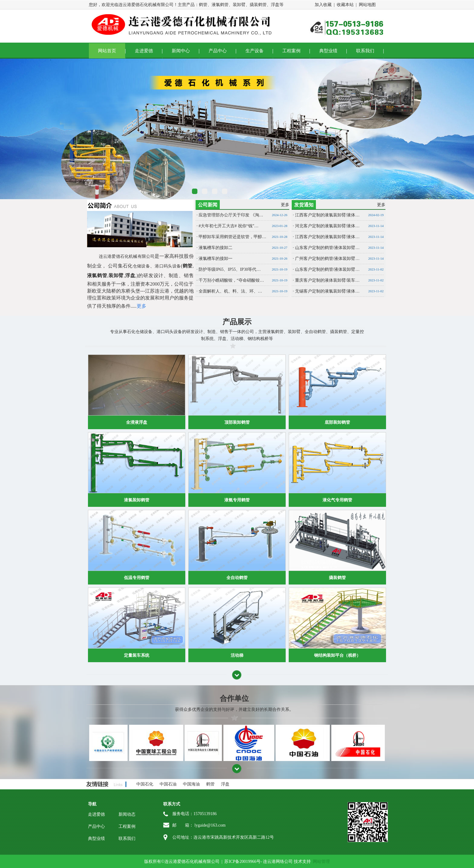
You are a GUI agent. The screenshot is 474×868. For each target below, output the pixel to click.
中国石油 (168, 784)
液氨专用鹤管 (237, 500)
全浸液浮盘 (137, 422)
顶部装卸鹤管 (237, 422)
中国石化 (145, 784)
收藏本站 (345, 5)
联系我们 (365, 51)
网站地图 (367, 5)
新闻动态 (127, 814)
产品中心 (218, 51)
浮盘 (275, 5)
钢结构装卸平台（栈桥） (337, 655)
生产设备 (255, 51)
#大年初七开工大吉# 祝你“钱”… (229, 226)
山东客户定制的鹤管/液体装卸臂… (327, 248)
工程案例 (291, 51)
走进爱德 (144, 51)
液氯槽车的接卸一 (216, 259)
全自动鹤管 (315, 332)
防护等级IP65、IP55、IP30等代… (230, 269)
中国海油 (191, 784)
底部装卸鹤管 (337, 422)
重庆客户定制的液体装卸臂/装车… (327, 280)
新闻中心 (181, 51)
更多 (285, 205)
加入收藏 (323, 5)
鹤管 (203, 5)
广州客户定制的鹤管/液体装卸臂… (327, 259)
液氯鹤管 (220, 5)
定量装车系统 (137, 655)
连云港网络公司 (278, 862)
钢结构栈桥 (258, 339)
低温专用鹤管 (137, 578)
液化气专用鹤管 (337, 500)
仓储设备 (141, 266)
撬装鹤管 (258, 5)
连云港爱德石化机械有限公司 (127, 256)
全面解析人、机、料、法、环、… (230, 291)
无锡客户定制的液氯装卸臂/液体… (327, 291)
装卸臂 (239, 5)
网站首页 (107, 51)
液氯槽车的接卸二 (216, 248)
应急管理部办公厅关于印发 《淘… (231, 215)
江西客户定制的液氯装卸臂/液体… (327, 215)
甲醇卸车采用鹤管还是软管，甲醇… (232, 237)
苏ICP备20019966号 (242, 862)
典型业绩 (328, 51)
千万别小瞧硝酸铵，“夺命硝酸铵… (231, 280)
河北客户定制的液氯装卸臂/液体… (327, 226)
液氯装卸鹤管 (137, 500)
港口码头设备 (168, 266)
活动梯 (237, 339)
